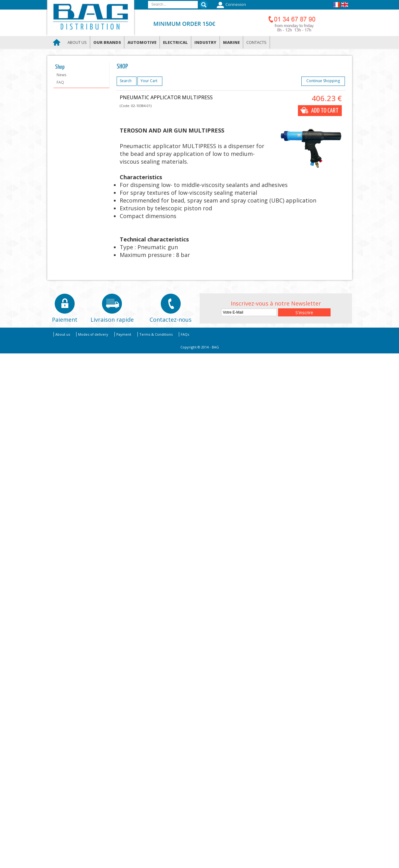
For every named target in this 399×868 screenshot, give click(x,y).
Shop (60, 67)
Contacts (256, 42)
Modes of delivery (93, 334)
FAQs (185, 334)
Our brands (107, 42)
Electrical (175, 42)
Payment (124, 334)
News (61, 75)
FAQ (60, 82)
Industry (205, 42)
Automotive (142, 42)
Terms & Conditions (156, 334)
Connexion (231, 5)
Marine (231, 42)
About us (77, 42)
